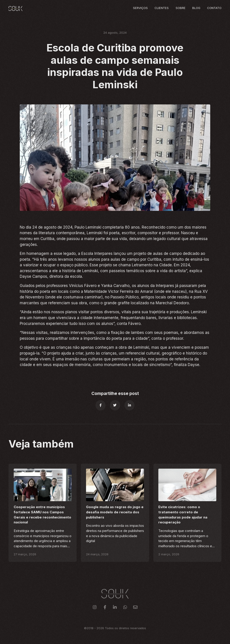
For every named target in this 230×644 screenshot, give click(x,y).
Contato (214, 8)
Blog (196, 8)
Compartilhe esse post (115, 394)
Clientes (162, 8)
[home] (16, 8)
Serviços (140, 8)
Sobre (181, 8)
